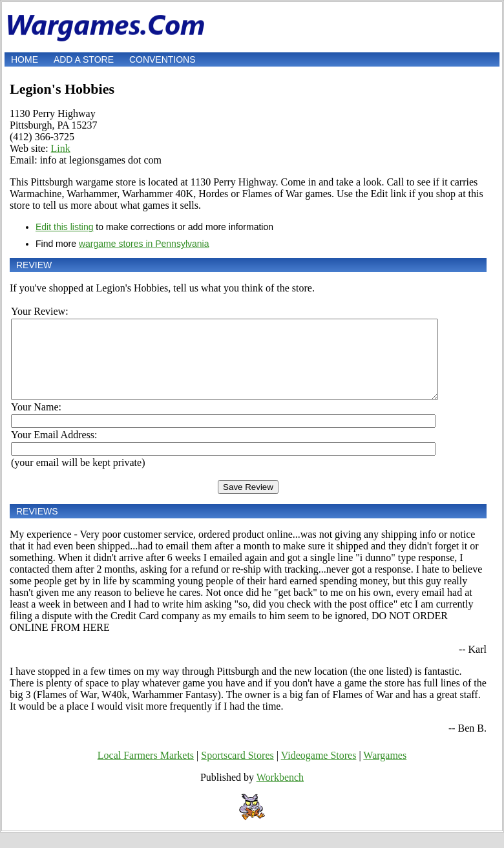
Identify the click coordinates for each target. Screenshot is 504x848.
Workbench (280, 793)
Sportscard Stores (237, 771)
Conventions (163, 59)
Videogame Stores (319, 771)
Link (61, 148)
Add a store (84, 59)
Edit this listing (64, 227)
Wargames (385, 771)
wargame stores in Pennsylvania (144, 244)
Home (25, 59)
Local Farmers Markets (146, 771)
